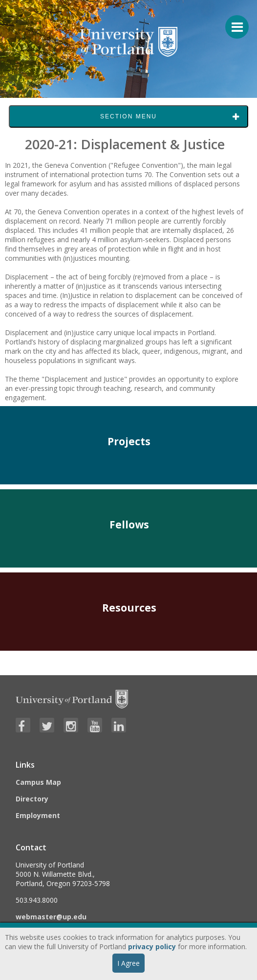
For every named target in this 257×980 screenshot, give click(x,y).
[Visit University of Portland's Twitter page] (47, 725)
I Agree (128, 963)
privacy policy (152, 946)
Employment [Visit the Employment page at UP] (38, 815)
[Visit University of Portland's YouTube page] (95, 725)
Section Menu (128, 116)
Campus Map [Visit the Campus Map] (38, 782)
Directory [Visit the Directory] (32, 799)
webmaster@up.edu (51, 917)
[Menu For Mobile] (233, 22)
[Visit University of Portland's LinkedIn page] (119, 725)
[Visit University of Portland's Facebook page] (23, 725)
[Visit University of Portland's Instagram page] (71, 725)
